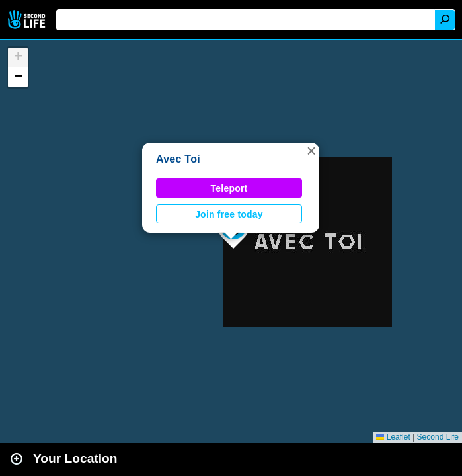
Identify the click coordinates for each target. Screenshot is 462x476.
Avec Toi (178, 159)
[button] (311, 151)
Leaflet (393, 437)
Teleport (229, 188)
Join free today (229, 214)
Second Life (28, 20)
